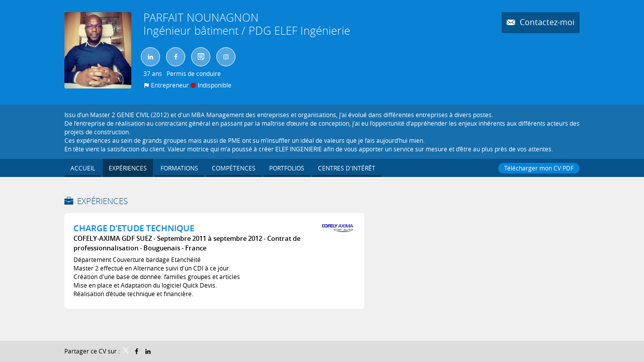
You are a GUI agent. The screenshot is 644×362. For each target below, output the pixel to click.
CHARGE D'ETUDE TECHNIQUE (134, 228)
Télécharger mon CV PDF (539, 168)
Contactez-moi (546, 22)
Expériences (102, 201)
